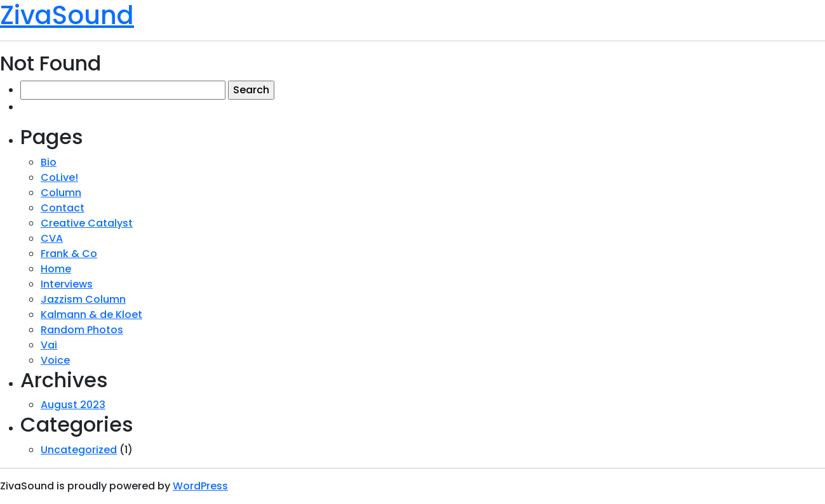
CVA (52, 238)
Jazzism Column (83, 299)
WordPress (200, 486)
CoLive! (59, 177)
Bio (49, 162)
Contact (63, 208)
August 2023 (73, 405)
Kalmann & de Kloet (91, 315)
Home (56, 269)
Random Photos (82, 330)
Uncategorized (79, 450)
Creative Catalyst (87, 223)
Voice (55, 360)
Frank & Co (69, 254)
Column (61, 193)
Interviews (67, 284)
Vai (49, 345)
